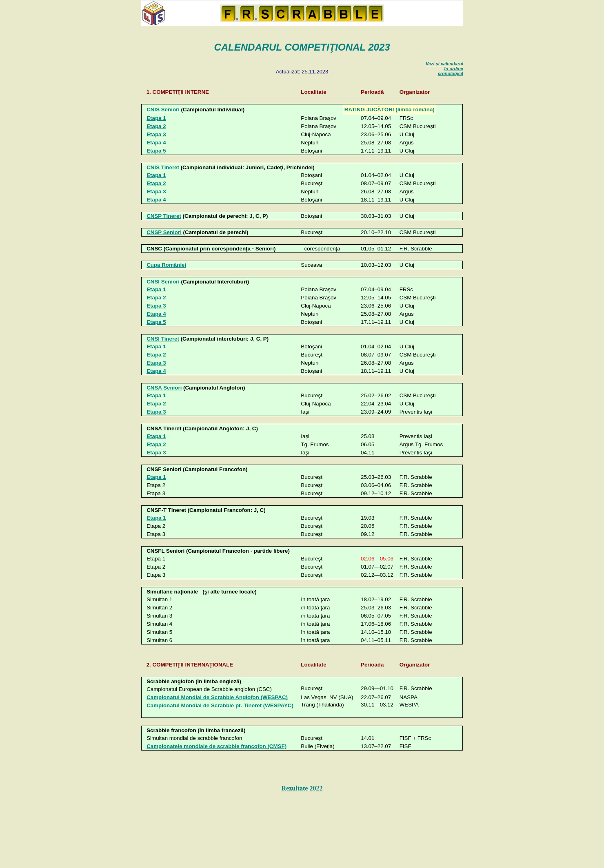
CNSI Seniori (163, 282)
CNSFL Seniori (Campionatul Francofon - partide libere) (218, 551)
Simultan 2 (159, 608)
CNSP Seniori (164, 232)
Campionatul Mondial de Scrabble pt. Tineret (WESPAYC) (220, 705)
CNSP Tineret (164, 216)
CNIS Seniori (163, 110)
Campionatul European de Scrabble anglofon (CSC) (209, 689)
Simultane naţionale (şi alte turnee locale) (202, 592)
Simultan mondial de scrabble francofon (194, 738)
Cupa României (166, 265)
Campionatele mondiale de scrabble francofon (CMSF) (217, 746)
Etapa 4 (156, 143)
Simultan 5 (159, 632)
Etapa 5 (156, 151)
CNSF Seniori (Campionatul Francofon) (197, 469)
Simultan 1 (159, 599)
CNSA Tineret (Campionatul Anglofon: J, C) (202, 428)
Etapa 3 (156, 134)
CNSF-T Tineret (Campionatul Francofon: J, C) (206, 510)
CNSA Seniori (164, 388)
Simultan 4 (159, 624)
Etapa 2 (156, 126)
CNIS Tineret (163, 167)
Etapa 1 (156, 118)
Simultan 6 (159, 640)
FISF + (415, 738)
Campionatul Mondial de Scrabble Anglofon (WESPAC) (217, 697)
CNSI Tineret (163, 339)
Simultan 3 (159, 616)
